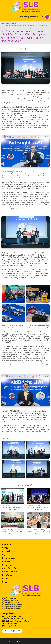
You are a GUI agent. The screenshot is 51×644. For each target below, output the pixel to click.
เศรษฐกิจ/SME (9, 551)
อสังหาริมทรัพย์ (9, 572)
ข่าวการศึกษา (13, 23)
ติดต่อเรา (7, 582)
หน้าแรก (4, 23)
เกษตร (6, 579)
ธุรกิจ (5, 555)
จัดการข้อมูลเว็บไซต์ (12, 631)
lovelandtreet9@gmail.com (19, 621)
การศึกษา (7, 575)
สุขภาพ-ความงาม (10, 558)
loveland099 (15, 624)
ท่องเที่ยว (7, 562)
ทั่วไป (5, 548)
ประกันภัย (7, 565)
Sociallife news (17, 626)
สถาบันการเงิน (9, 569)
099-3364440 (19, 619)
